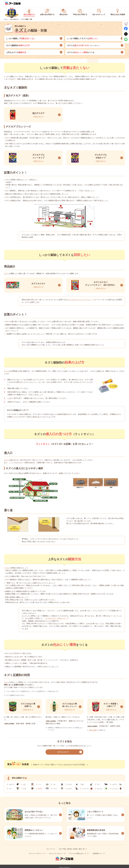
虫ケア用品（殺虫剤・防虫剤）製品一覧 (72, 849)
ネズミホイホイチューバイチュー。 (80, 299)
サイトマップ (51, 849)
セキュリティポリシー (56, 853)
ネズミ (6, 273)
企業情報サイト (97, 853)
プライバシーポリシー (36, 853)
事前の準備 (93, 730)
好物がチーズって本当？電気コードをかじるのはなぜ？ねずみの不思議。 (60, 764)
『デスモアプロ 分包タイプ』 (56, 618)
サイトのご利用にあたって (78, 853)
